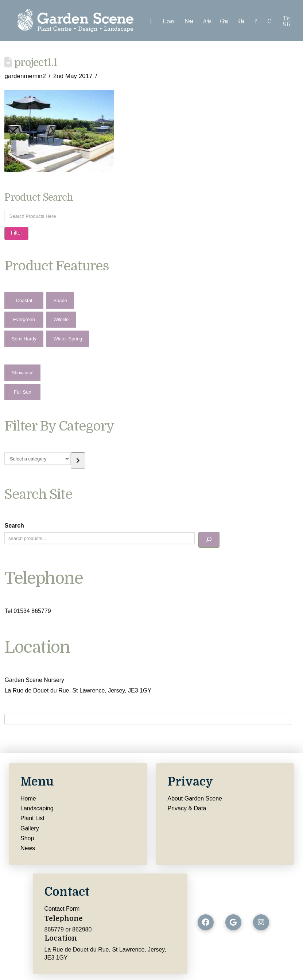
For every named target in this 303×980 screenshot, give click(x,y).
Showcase (23, 373)
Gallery (30, 828)
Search (14, 526)
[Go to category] (78, 460)
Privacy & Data (187, 808)
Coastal (24, 300)
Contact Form (62, 909)
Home (28, 798)
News (28, 848)
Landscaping (37, 808)
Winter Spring (68, 339)
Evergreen (24, 319)
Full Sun (23, 392)
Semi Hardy (24, 339)
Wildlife (61, 319)
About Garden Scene (195, 798)
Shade (60, 300)
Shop (27, 838)
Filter (16, 233)
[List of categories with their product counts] (37, 459)
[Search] (209, 540)
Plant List (32, 818)
